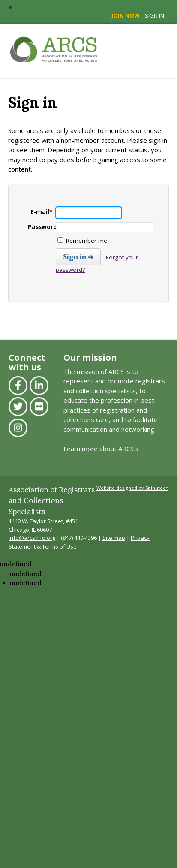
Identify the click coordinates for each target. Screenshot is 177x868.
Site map (114, 538)
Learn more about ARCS (99, 449)
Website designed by (132, 488)
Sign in (154, 15)
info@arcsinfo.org (32, 538)
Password (44, 227)
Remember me (82, 241)
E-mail (41, 212)
